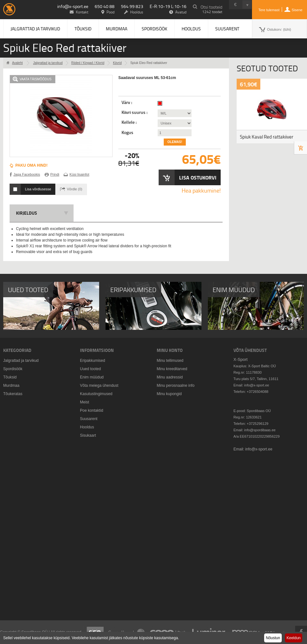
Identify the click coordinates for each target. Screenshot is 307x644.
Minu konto (170, 350)
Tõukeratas (13, 394)
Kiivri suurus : (135, 112)
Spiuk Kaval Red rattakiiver (267, 137)
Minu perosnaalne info (176, 386)
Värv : (127, 102)
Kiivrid (117, 63)
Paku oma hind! (31, 165)
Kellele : (130, 122)
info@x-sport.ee (73, 6)
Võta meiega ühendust (99, 386)
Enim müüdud (92, 377)
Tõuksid (83, 29)
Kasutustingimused (96, 394)
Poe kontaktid (92, 410)
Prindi (55, 174)
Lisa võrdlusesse (38, 189)
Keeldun (294, 638)
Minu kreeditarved (172, 369)
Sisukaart (88, 435)
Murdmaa (117, 29)
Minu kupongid (169, 394)
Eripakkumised (93, 361)
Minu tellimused (170, 361)
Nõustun (273, 638)
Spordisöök (154, 29)
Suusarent (227, 29)
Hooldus (191, 29)
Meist (85, 402)
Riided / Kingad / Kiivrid (88, 63)
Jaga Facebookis (27, 174)
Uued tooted (90, 369)
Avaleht (17, 63)
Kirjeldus (27, 213)
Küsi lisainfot (79, 174)
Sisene (297, 10)
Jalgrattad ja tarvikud (35, 29)
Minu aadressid (170, 377)
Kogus (127, 132)
